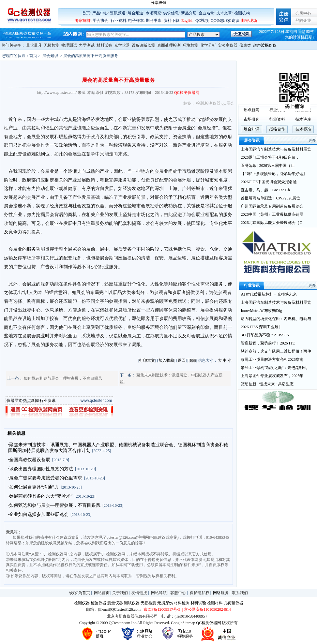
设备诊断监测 (143, 45)
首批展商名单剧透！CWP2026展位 (270, 198)
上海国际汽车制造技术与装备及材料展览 (276, 149)
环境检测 (190, 45)
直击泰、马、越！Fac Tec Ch (265, 190)
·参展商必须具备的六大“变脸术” (40, 496)
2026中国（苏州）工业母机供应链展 (272, 214)
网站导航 (159, 593)
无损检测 (52, 45)
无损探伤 (165, 603)
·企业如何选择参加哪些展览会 (38, 514)
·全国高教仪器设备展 (29, 460)
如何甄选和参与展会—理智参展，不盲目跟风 (63, 378)
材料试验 (104, 45)
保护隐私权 (200, 593)
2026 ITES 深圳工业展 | (260, 327)
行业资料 (118, 21)
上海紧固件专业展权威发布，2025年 (272, 376)
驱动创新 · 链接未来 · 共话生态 (267, 384)
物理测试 (69, 45)
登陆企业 (303, 21)
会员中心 (303, 13)
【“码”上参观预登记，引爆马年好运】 (274, 174)
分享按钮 (158, 3)
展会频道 (135, 13)
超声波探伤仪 (265, 45)
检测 (200, 103)
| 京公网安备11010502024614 (206, 609)
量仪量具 (34, 45)
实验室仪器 (228, 45)
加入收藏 (166, 360)
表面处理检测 (169, 45)
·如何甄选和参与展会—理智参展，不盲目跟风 (54, 505)
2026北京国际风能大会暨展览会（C (271, 223)
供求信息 (171, 13)
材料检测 (182, 603)
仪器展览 (14, 401)
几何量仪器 (234, 603)
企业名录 (206, 13)
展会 (230, 103)
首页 (86, 13)
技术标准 (303, 129)
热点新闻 (31, 401)
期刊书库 (154, 21)
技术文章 (224, 13)
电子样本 (136, 21)
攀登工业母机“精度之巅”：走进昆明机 (274, 368)
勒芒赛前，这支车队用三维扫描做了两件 (276, 351)
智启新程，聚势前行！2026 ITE (268, 343)
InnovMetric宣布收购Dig (261, 311)
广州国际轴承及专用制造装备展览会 (272, 206)
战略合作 (277, 129)
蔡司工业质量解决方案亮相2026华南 (272, 359)
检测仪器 (213, 103)
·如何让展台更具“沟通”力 (34, 487)
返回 (182, 360)
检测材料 (215, 603)
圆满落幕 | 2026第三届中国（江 (267, 166)
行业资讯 (48, 401)
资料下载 (172, 21)
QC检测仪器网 (209, 623)
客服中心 (178, 593)
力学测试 (87, 45)
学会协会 (100, 21)
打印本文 (147, 360)
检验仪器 (98, 603)
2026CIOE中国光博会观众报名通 (269, 182)
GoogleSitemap (183, 623)
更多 (312, 140)
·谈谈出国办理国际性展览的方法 (41, 469)
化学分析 (208, 45)
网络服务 (221, 593)
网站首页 (102, 593)
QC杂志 (217, 21)
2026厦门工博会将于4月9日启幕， (270, 157)
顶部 (192, 360)
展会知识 (50, 56)
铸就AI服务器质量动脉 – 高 (28, 35)
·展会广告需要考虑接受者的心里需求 (45, 478)
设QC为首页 (80, 593)
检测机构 (242, 13)
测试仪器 (132, 603)
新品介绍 (189, 13)
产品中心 (100, 13)
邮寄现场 (249, 21)
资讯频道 (118, 13)
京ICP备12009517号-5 (162, 609)
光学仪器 (122, 45)
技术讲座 (303, 119)
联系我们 (240, 593)
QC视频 (202, 21)
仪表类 (245, 45)
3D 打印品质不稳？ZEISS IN (265, 335)
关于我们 (120, 593)
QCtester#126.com (126, 609)
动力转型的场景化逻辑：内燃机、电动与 (276, 319)
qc (223, 103)
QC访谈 (233, 21)
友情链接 (139, 593)
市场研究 (153, 13)
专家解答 (83, 21)
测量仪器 (115, 603)
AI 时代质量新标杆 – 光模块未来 (269, 294)
